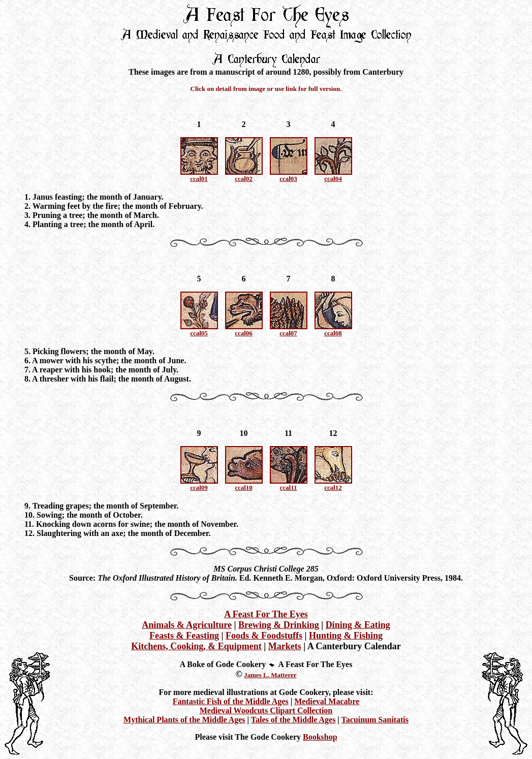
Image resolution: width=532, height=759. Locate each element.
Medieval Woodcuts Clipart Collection (266, 710)
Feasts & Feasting (184, 636)
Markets (285, 646)
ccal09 (199, 487)
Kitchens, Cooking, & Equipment (196, 646)
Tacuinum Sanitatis (375, 720)
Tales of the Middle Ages (293, 720)
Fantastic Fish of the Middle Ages (231, 701)
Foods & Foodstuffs (264, 636)
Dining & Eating (358, 625)
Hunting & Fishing (346, 636)
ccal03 (288, 179)
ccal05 (199, 333)
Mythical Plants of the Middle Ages (184, 720)
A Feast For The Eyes (266, 614)
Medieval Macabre (327, 701)
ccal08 (333, 333)
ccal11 (289, 487)
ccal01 (199, 179)
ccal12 (333, 487)
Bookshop (320, 737)
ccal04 (333, 179)
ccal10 (244, 487)
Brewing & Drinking (279, 625)
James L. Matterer (270, 675)
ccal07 (288, 333)
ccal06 (244, 333)
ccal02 (244, 179)
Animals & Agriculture (187, 625)
